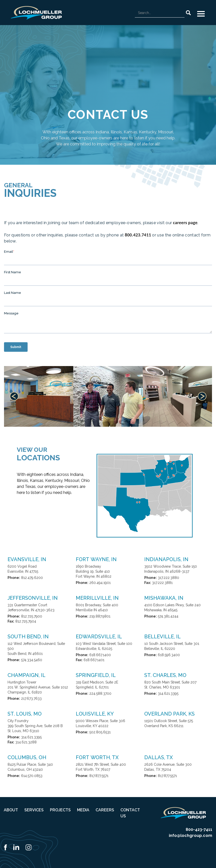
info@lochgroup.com (191, 836)
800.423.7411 (138, 235)
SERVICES (34, 810)
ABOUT (11, 810)
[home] (36, 13)
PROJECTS (60, 810)
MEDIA (83, 810)
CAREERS (105, 810)
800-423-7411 (199, 830)
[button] (201, 14)
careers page (185, 223)
